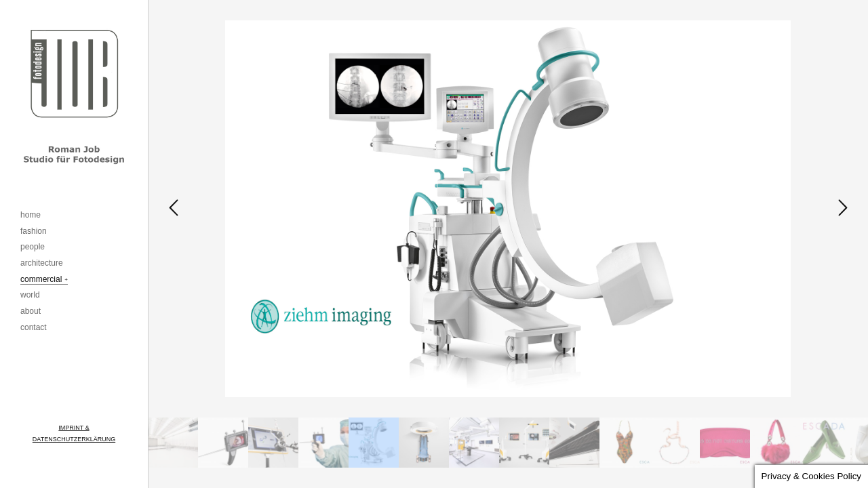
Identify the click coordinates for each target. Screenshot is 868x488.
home (31, 215)
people (33, 247)
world (30, 295)
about (31, 311)
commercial (41, 279)
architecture (42, 263)
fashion (34, 231)
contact (34, 327)
